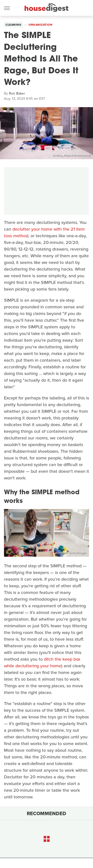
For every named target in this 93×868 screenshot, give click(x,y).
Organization (40, 25)
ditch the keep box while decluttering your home (42, 662)
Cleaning (13, 25)
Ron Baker (17, 93)
